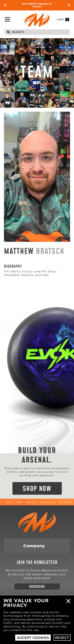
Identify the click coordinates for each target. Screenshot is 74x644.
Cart (63, 20)
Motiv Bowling (37, 20)
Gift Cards (65, 502)
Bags (19, 502)
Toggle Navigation (7, 19)
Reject (62, 638)
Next (68, 5)
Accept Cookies (33, 638)
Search (8, 32)
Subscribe (37, 587)
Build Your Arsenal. (37, 455)
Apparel (31, 502)
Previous (6, 5)
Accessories (47, 502)
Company (34, 546)
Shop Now (37, 489)
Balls (9, 502)
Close (68, 601)
